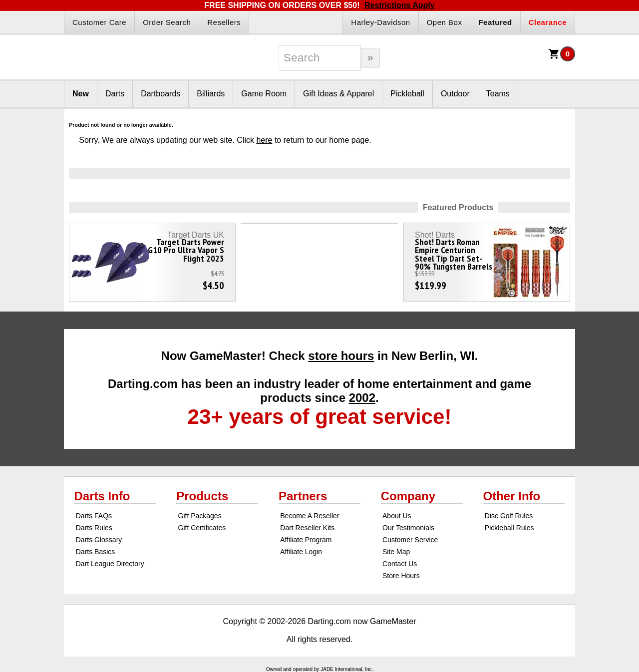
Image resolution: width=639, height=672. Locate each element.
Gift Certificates (202, 528)
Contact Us (400, 564)
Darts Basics (96, 552)
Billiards (211, 94)
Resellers (224, 22)
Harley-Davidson (380, 22)
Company (408, 496)
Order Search (167, 22)
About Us (397, 516)
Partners (303, 496)
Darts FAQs (94, 516)
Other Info (512, 496)
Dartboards (160, 94)
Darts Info (102, 496)
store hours (341, 356)
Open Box (445, 22)
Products (202, 496)
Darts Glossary (99, 540)
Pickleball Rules (509, 528)
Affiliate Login (301, 552)
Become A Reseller (310, 516)
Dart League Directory (110, 564)
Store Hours (401, 576)
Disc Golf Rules (509, 516)
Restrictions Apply (400, 5)
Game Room (264, 94)
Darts (115, 94)
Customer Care (99, 22)
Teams (498, 94)
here (264, 140)
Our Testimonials (408, 528)
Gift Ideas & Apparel (338, 94)
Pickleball (407, 94)
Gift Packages (200, 516)
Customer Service (410, 540)
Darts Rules (94, 528)
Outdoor (455, 94)
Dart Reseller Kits (307, 528)
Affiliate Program (306, 540)
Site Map (396, 552)
